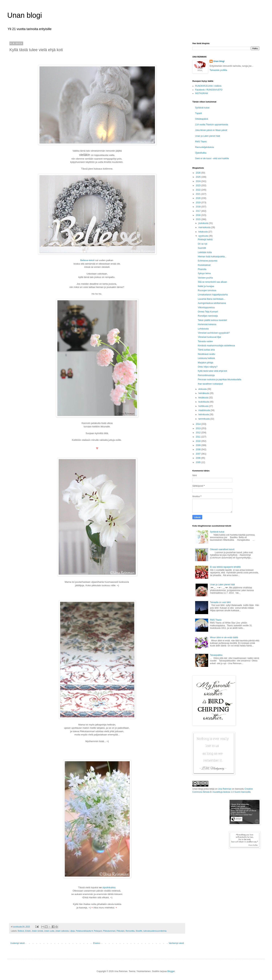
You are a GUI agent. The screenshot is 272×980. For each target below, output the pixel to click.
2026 (199, 173)
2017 (199, 211)
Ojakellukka (201, 153)
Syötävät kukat (202, 108)
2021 (199, 194)
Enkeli (28, 931)
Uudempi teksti (17, 943)
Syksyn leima (204, 273)
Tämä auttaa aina (206, 350)
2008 (199, 449)
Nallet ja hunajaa (206, 286)
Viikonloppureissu (206, 308)
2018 (199, 207)
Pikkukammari (109, 931)
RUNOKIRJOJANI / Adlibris (208, 86)
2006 (199, 458)
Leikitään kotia (205, 252)
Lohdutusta (203, 329)
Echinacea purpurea (208, 261)
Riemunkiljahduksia (204, 147)
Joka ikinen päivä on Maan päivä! (211, 130)
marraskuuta (205, 227)
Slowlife (139, 931)
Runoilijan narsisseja (208, 316)
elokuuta (203, 389)
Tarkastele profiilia (218, 70)
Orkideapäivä (202, 119)
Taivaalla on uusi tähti (220, 602)
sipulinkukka (109, 887)
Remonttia (130, 931)
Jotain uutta (49, 931)
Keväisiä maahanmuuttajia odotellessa (216, 346)
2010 (199, 441)
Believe (21, 931)
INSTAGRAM (201, 93)
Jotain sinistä (37, 931)
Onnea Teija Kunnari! (208, 312)
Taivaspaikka (216, 655)
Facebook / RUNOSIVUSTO (209, 90)
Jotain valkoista (62, 931)
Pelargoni (98, 931)
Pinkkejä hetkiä (205, 240)
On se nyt (202, 244)
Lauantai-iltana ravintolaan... (212, 299)
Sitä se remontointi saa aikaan (212, 282)
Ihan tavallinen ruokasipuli (210, 384)
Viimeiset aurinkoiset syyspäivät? (214, 333)
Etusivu (97, 943)
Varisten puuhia (205, 278)
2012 (199, 433)
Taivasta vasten (205, 341)
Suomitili (202, 248)
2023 (199, 185)
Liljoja (72, 931)
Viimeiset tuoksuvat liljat (209, 337)
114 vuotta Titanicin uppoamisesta (212, 125)
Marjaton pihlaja (206, 363)
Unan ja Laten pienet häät (208, 136)
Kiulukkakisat (204, 265)
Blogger (171, 971)
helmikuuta (204, 414)
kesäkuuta (204, 398)
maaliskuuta (204, 410)
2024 (199, 181)
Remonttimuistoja (206, 375)
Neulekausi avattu (206, 354)
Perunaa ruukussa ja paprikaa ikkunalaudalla (220, 379)
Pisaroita (202, 269)
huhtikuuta (204, 406)
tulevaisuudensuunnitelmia (155, 931)
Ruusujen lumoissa (207, 290)
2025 (199, 177)
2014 (199, 424)
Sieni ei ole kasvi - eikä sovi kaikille (212, 158)
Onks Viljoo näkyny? (208, 367)
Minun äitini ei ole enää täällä (224, 637)
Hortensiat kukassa (207, 324)
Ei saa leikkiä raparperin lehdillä (225, 567)
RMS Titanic (201, 142)
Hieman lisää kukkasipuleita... (212, 257)
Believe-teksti (87, 260)
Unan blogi (25, 15)
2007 (199, 454)
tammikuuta (204, 419)
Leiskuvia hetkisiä (206, 358)
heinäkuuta (204, 393)
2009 (199, 445)
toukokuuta (204, 402)
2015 (199, 219)
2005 (199, 462)
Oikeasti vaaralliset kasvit (222, 549)
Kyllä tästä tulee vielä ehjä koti (212, 371)
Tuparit (198, 113)
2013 (199, 428)
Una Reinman (225, 789)
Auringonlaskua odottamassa (212, 303)
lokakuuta (203, 232)
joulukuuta (204, 223)
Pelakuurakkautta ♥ (84, 931)
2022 (199, 190)
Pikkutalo (121, 931)
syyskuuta (204, 236)
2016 (199, 215)
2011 (199, 437)
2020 (199, 198)
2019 (199, 203)
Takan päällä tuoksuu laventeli (212, 320)
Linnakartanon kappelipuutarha (213, 295)
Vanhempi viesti (176, 943)
